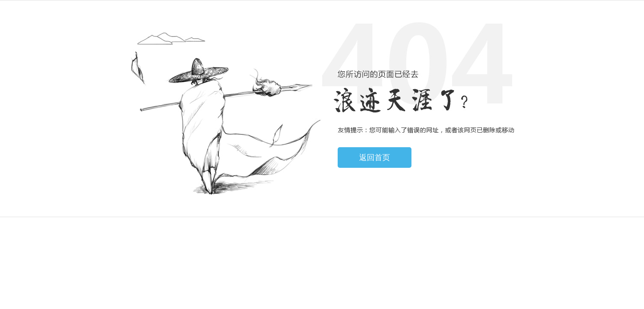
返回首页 (375, 158)
